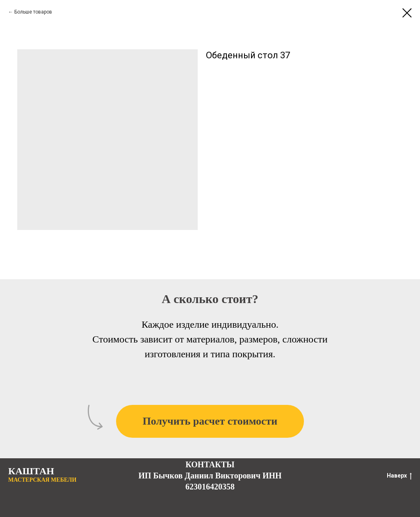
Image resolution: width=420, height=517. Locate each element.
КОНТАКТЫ (210, 464)
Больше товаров (33, 12)
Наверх (399, 476)
